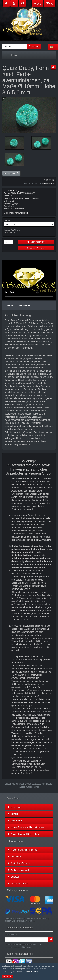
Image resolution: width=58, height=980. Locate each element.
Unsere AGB (15, 821)
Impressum (14, 807)
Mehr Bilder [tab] (24, 305)
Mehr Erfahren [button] (32, 972)
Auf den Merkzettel (36, 248)
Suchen (34, 46)
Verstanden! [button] (8, 976)
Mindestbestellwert (18, 884)
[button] (53, 47)
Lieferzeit (13, 877)
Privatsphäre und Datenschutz (23, 834)
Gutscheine (14, 857)
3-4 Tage (16, 191)
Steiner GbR (24, 213)
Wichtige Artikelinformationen (23, 850)
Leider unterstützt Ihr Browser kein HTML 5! (29, 280)
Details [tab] (10, 305)
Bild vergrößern (11, 173)
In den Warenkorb (36, 242)
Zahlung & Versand (18, 870)
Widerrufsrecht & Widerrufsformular (26, 827)
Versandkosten (48, 183)
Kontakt (12, 814)
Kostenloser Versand (19, 863)
